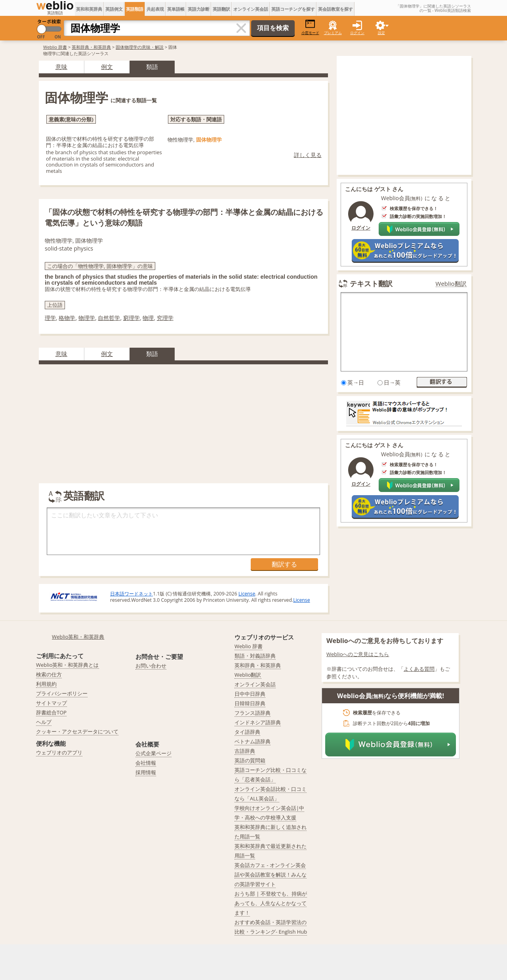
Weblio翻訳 (451, 284)
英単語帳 (176, 9)
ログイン (357, 33)
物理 (148, 318)
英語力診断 (199, 9)
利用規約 (46, 684)
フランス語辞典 (253, 713)
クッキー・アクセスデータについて (77, 731)
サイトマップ (51, 703)
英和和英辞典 (89, 9)
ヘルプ (44, 722)
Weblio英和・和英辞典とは (68, 665)
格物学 (67, 318)
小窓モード (310, 27)
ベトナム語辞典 (253, 741)
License (247, 594)
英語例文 (114, 9)
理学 (50, 318)
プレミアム (333, 33)
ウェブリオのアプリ (59, 752)
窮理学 (132, 318)
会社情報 (146, 763)
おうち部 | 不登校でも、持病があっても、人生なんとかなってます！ (271, 903)
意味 (61, 67)
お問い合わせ (151, 666)
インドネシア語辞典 (258, 722)
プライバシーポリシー (62, 693)
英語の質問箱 (250, 760)
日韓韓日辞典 (250, 703)
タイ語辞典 (247, 732)
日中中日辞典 (250, 694)
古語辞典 (245, 751)
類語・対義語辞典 (255, 656)
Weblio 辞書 (55, 47)
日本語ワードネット (132, 594)
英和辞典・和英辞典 (91, 47)
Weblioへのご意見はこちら (358, 654)
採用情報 (146, 772)
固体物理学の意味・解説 (140, 47)
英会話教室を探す (335, 9)
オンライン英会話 (251, 9)
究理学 (165, 318)
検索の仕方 (49, 674)
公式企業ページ (153, 753)
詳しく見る (308, 155)
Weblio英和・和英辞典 (78, 637)
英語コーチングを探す (293, 9)
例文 (107, 67)
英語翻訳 (221, 9)
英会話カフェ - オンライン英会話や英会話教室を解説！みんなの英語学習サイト (271, 875)
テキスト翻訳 (371, 283)
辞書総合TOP (51, 712)
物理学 (87, 318)
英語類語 (135, 9)
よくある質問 (419, 669)
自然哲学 (109, 318)
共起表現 (155, 9)
